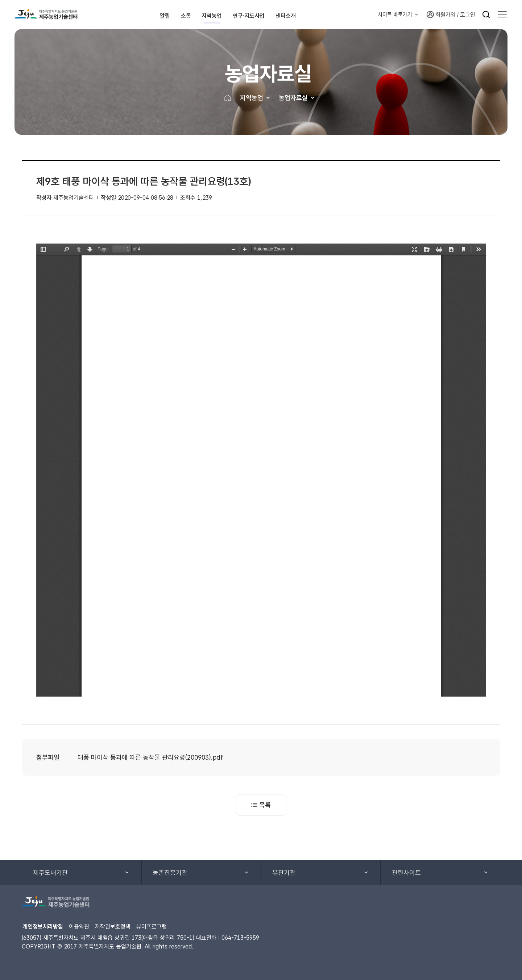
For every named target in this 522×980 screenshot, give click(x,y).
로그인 (468, 15)
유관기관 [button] (284, 873)
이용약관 (79, 927)
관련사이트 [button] (406, 873)
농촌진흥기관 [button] (170, 873)
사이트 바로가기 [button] (395, 14)
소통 (178, 14)
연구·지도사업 (271, 14)
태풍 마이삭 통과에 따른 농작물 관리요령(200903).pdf (150, 757)
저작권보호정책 (113, 927)
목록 (261, 805)
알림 (144, 14)
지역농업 (218, 14)
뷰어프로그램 (152, 927)
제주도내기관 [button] (50, 873)
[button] (502, 14)
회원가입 (441, 14)
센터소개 (325, 14)
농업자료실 (293, 98)
